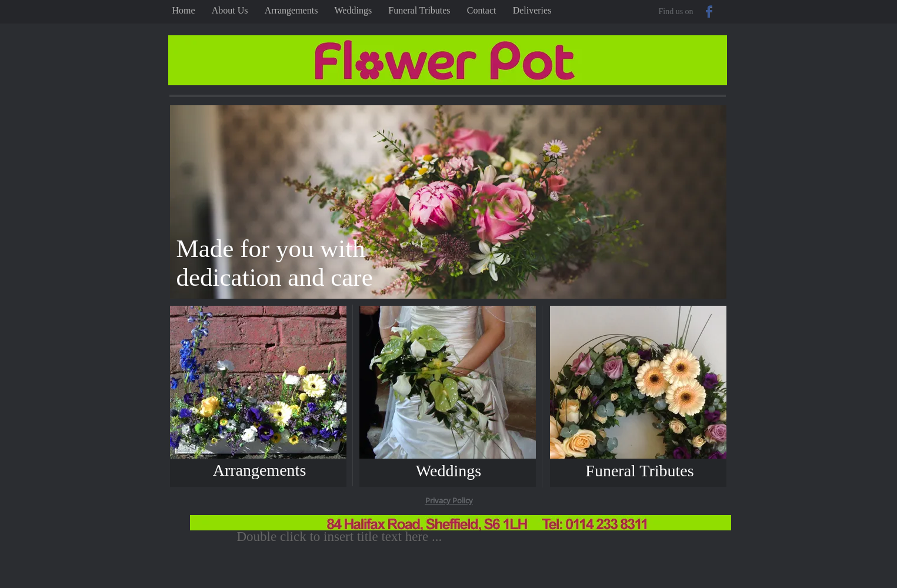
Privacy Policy (449, 500)
